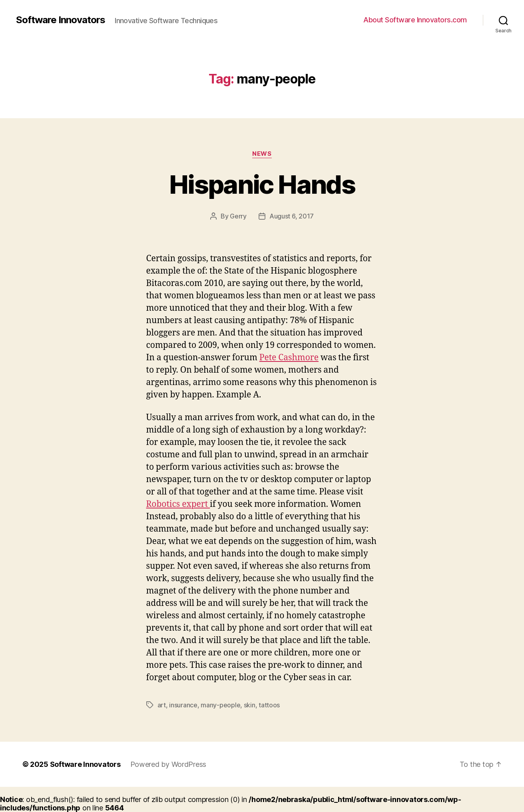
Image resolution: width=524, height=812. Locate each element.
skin (250, 705)
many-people (220, 705)
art (162, 705)
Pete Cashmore (289, 358)
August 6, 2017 (292, 216)
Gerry (238, 216)
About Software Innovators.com (415, 20)
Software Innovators (61, 20)
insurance (183, 705)
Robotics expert (178, 504)
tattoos (269, 705)
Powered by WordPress (168, 764)
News (262, 154)
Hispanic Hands (262, 184)
